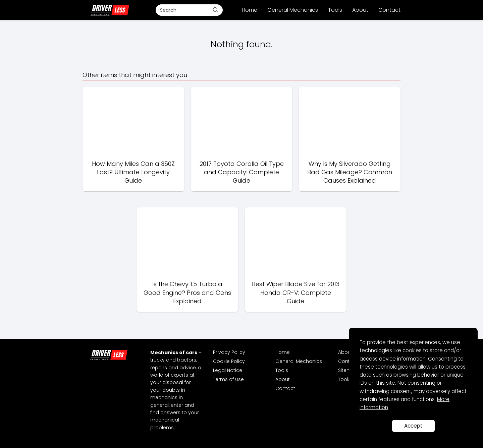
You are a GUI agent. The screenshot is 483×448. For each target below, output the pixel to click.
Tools (335, 10)
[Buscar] (215, 10)
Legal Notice (228, 370)
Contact (389, 10)
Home (250, 10)
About (360, 10)
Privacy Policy (229, 352)
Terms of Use (228, 379)
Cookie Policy (229, 361)
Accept (413, 426)
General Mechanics (293, 10)
